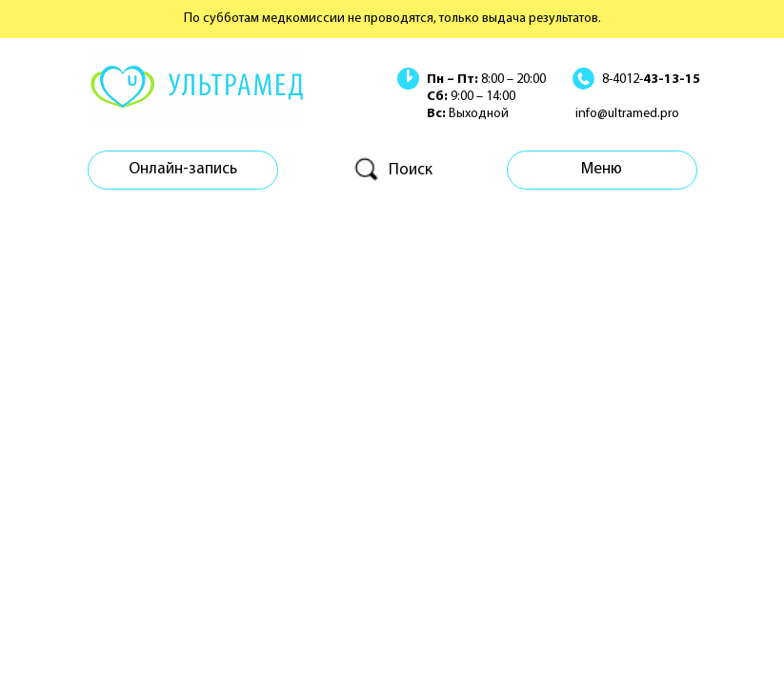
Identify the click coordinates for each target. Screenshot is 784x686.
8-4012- (651, 80)
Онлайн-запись (183, 169)
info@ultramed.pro (627, 114)
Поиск (411, 170)
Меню (602, 169)
